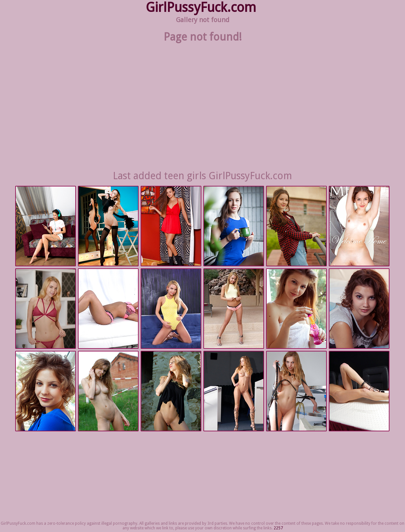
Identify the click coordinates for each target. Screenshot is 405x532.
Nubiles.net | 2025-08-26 (46, 309)
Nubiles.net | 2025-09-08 (46, 226)
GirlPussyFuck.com (201, 7)
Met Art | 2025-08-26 (296, 309)
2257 (278, 528)
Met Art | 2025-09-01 (296, 226)
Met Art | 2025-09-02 (108, 226)
